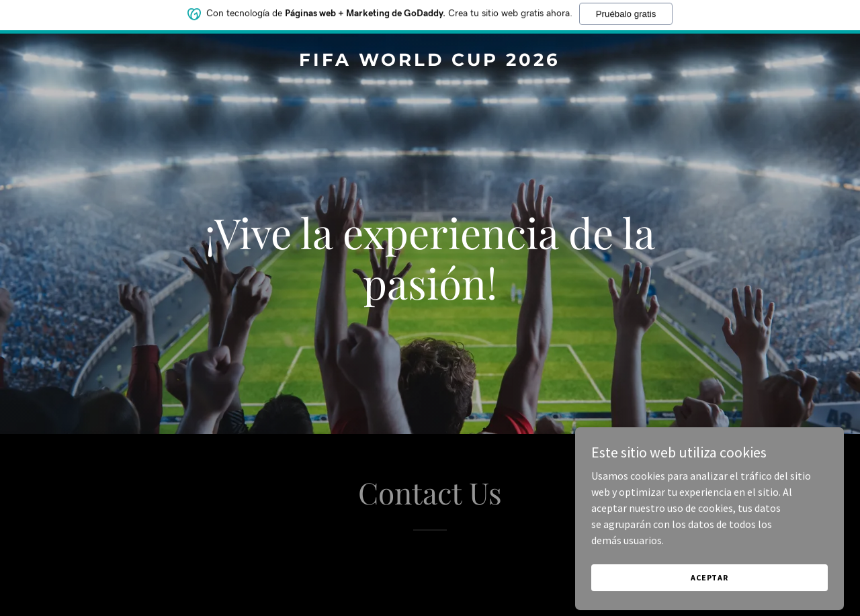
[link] (430, 62)
